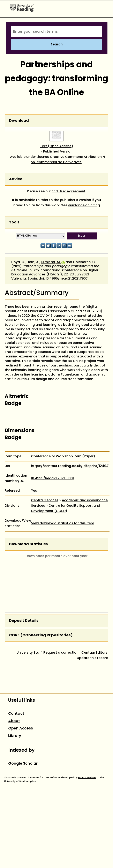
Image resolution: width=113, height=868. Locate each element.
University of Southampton (20, 781)
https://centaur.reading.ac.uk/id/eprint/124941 (70, 466)
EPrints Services (87, 778)
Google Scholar (23, 764)
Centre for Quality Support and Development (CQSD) (66, 509)
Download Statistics (28, 544)
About (14, 721)
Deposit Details (24, 621)
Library (15, 736)
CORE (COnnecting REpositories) (41, 635)
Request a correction (61, 653)
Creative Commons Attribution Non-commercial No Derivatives (68, 160)
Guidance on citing (84, 206)
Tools (14, 222)
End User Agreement (69, 192)
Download (19, 121)
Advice (16, 179)
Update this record (93, 658)
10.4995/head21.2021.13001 (67, 279)
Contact (16, 714)
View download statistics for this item (63, 524)
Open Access (21, 729)
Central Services (45, 500)
